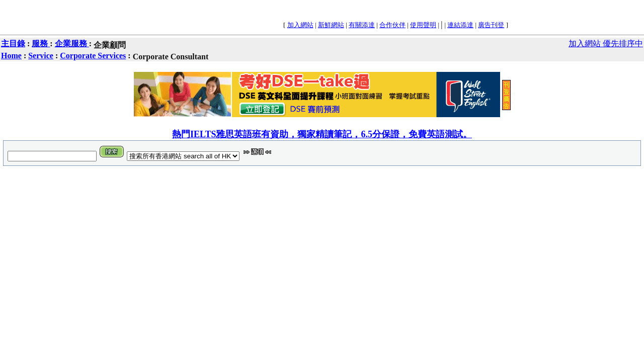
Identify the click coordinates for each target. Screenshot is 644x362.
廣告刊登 (491, 25)
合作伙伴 (392, 25)
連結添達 (460, 25)
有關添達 (362, 25)
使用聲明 (423, 25)
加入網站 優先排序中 (606, 43)
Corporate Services (93, 56)
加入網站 (300, 25)
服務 (41, 43)
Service (41, 56)
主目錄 (13, 43)
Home (11, 56)
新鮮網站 (331, 25)
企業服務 (72, 43)
